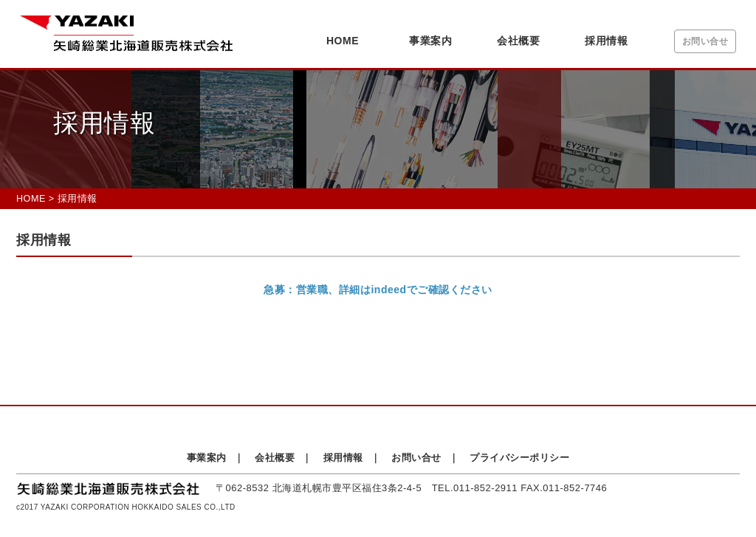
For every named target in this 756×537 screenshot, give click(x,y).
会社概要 (518, 41)
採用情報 (606, 41)
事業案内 (430, 41)
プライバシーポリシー (519, 458)
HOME (343, 41)
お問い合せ (705, 41)
